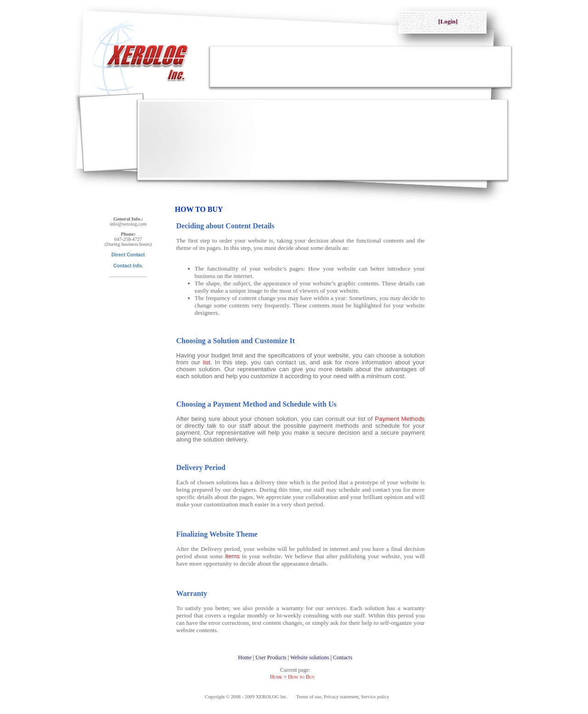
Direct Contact (128, 255)
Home (276, 677)
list (206, 362)
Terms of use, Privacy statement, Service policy (343, 697)
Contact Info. (128, 266)
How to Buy (301, 677)
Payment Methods (400, 419)
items (232, 556)
